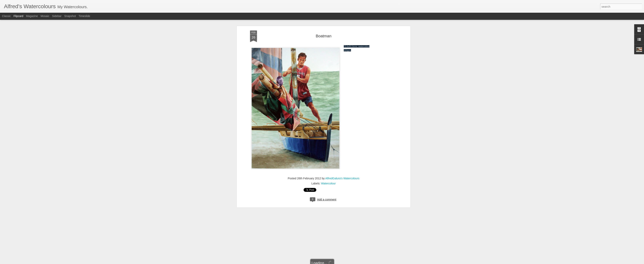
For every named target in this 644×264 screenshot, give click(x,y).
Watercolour (328, 122)
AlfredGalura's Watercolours (342, 117)
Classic (6, 16)
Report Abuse (334, 262)
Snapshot (70, 16)
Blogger (323, 262)
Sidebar (57, 16)
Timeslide (84, 16)
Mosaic (45, 16)
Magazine (32, 16)
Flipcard (18, 16)
